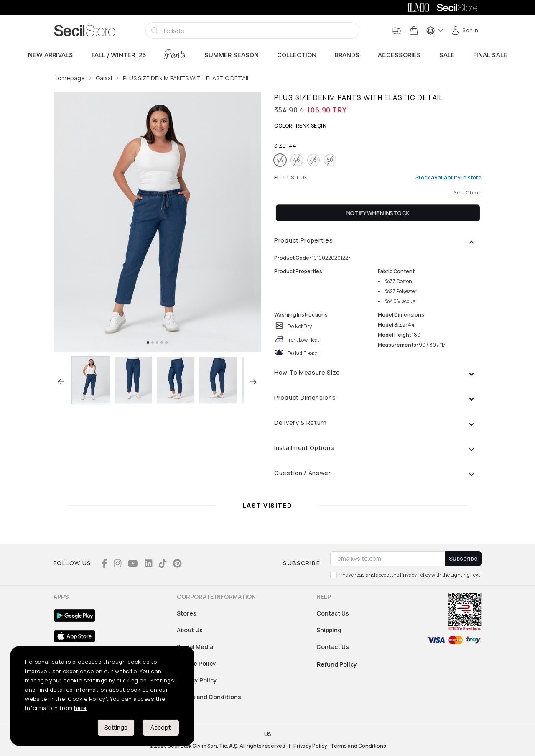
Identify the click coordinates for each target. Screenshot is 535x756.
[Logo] (85, 31)
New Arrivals (51, 55)
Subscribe (463, 558)
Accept (161, 727)
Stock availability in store (448, 178)
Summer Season (232, 55)
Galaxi (104, 78)
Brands (347, 55)
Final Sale (490, 55)
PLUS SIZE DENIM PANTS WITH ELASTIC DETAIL (186, 78)
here (80, 708)
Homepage (69, 78)
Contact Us (333, 613)
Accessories (399, 55)
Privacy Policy (197, 680)
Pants (175, 55)
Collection (297, 55)
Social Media (195, 647)
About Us (190, 630)
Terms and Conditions (209, 697)
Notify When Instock (378, 213)
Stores (187, 613)
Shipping (329, 630)
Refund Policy (337, 664)
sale (447, 55)
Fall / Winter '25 (119, 55)
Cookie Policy (196, 663)
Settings (116, 727)
